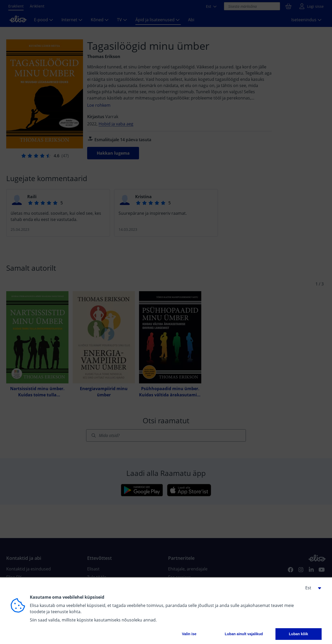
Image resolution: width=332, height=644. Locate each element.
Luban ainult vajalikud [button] (244, 634)
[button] (311, 588)
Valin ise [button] (189, 634)
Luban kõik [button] (299, 634)
